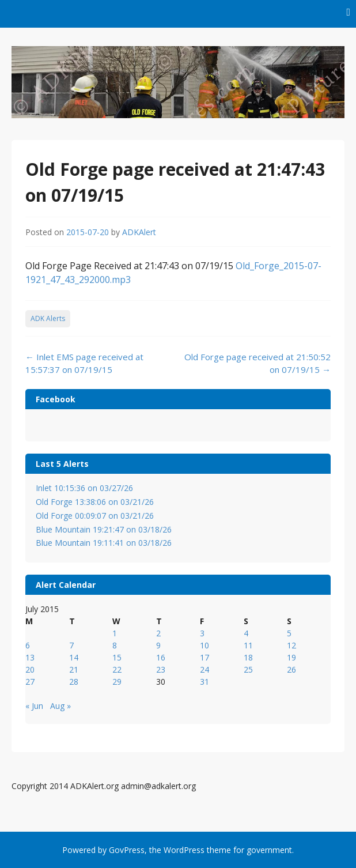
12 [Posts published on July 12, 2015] (291, 645)
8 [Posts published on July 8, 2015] (115, 645)
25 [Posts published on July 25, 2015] (248, 669)
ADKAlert (139, 232)
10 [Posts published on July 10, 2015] (204, 645)
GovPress (127, 850)
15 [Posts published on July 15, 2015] (117, 657)
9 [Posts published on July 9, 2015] (158, 645)
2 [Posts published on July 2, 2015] (158, 633)
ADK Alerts (48, 318)
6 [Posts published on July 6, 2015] (28, 645)
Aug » (60, 706)
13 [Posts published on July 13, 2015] (30, 657)
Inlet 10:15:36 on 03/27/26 (84, 488)
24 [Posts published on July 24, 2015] (204, 669)
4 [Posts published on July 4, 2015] (246, 633)
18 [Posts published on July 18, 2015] (248, 657)
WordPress (184, 850)
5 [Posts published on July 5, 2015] (289, 633)
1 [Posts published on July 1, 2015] (115, 633)
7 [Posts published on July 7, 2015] (71, 645)
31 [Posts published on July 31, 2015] (204, 682)
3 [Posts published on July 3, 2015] (202, 633)
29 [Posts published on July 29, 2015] (117, 682)
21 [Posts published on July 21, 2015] (74, 669)
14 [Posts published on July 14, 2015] (74, 657)
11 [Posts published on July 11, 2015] (248, 645)
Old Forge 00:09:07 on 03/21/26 (95, 516)
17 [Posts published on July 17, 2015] (204, 657)
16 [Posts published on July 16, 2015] (161, 657)
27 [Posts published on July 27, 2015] (30, 682)
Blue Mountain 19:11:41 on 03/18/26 (104, 543)
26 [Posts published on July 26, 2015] (291, 669)
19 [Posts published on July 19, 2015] (291, 657)
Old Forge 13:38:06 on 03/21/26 (95, 502)
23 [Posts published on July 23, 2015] (161, 669)
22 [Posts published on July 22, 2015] (117, 669)
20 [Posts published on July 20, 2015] (30, 669)
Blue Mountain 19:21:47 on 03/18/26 (104, 529)
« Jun (34, 706)
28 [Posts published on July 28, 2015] (74, 682)
